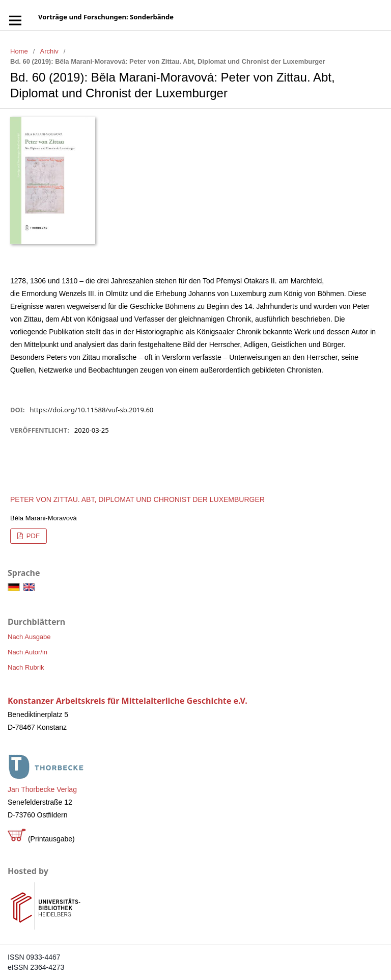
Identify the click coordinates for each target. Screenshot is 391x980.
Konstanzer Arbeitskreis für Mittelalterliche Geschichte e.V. (128, 701)
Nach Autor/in (27, 652)
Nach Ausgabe (29, 637)
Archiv (49, 51)
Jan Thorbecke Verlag (42, 789)
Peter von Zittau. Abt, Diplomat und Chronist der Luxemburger (137, 499)
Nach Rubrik (26, 667)
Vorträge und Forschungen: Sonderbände (106, 17)
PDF (32, 536)
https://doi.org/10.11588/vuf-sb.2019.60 (91, 410)
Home (19, 51)
